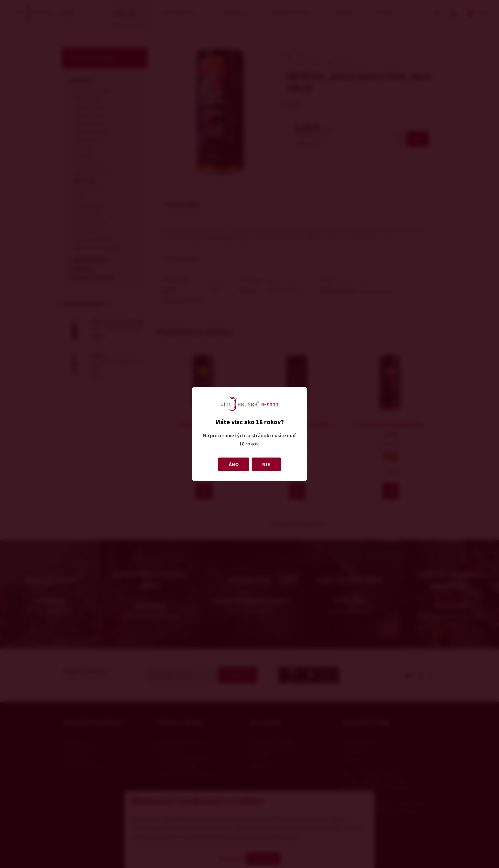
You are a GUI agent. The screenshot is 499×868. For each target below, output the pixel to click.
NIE (266, 464)
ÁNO (234, 464)
